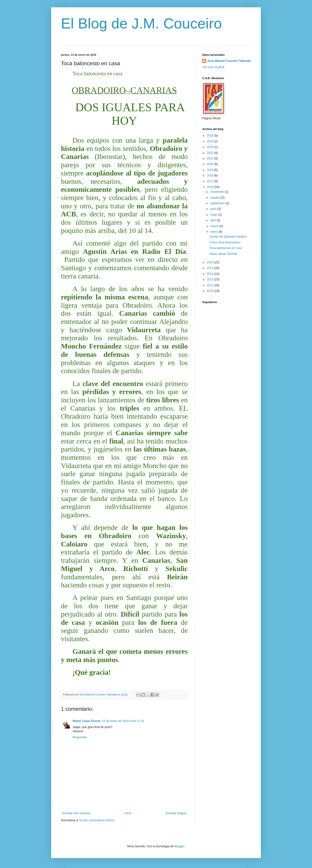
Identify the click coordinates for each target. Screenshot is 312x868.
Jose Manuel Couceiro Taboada (229, 61)
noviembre (218, 192)
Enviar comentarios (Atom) (97, 820)
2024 (211, 141)
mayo (214, 215)
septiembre (218, 203)
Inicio (128, 813)
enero (214, 232)
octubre (216, 198)
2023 (211, 147)
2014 (211, 268)
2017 (211, 181)
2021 (211, 158)
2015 (211, 262)
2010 (211, 291)
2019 (211, 170)
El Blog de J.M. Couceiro (141, 23)
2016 (211, 187)
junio (214, 209)
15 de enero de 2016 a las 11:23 (123, 721)
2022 (211, 153)
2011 (211, 285)
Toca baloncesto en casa (226, 248)
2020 (211, 164)
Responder (80, 737)
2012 (211, 279)
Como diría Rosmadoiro (225, 242)
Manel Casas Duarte (87, 721)
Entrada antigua (176, 813)
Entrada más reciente (76, 813)
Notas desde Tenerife (223, 254)
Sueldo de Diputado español (228, 237)
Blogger (179, 846)
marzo (215, 226)
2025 (211, 136)
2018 (211, 175)
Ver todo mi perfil (213, 67)
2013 (211, 274)
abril (214, 220)
